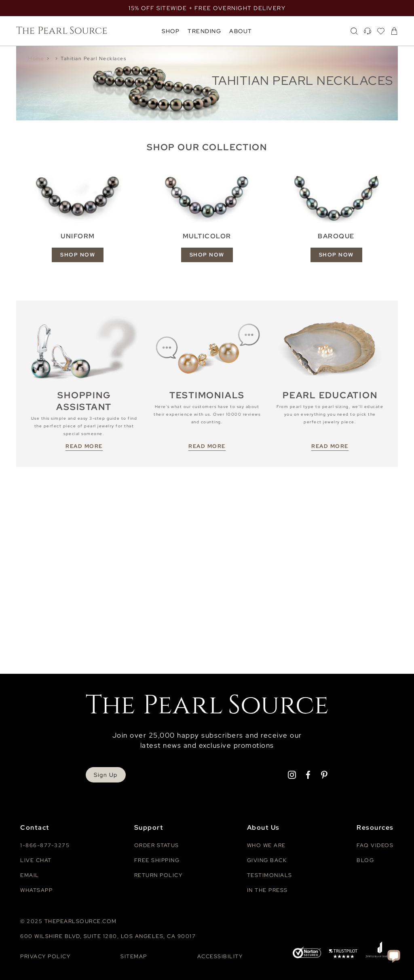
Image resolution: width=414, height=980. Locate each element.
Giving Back (267, 860)
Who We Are (266, 845)
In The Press (267, 890)
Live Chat (36, 860)
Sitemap (134, 956)
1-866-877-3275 (45, 845)
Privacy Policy (45, 956)
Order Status (157, 845)
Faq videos (375, 845)
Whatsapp (36, 890)
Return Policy (158, 875)
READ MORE (84, 446)
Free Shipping (157, 860)
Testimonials (270, 875)
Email (30, 875)
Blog (365, 860)
